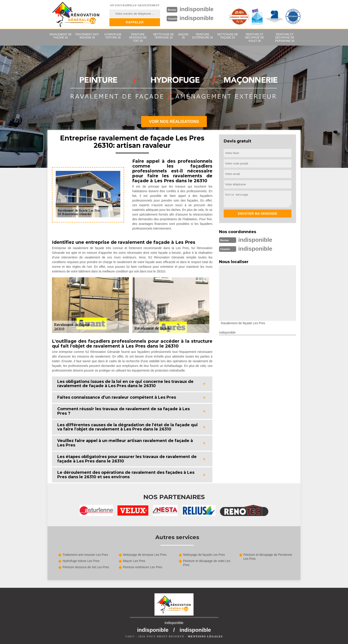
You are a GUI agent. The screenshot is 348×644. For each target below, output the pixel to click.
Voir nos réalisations (174, 122)
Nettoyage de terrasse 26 (163, 36)
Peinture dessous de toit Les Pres (86, 567)
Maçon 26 (183, 36)
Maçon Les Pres (134, 561)
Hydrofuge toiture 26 (113, 36)
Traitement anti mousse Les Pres (85, 555)
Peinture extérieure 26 (203, 36)
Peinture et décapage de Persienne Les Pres (268, 557)
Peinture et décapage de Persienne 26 (285, 38)
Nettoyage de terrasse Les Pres (145, 555)
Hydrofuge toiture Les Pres (81, 561)
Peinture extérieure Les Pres (143, 567)
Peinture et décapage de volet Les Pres (207, 563)
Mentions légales (205, 636)
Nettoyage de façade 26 (228, 36)
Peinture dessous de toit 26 (138, 38)
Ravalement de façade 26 (61, 36)
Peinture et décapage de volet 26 (255, 38)
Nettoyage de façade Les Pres (204, 555)
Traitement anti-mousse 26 (87, 36)
